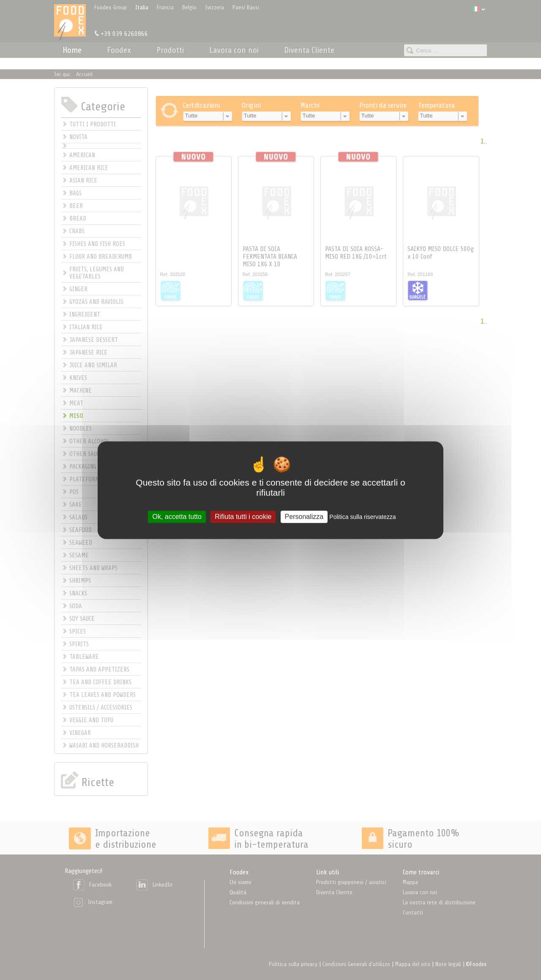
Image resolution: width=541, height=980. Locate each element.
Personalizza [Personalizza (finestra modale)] (304, 517)
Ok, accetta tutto (177, 517)
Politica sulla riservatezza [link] (362, 517)
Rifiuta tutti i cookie (243, 517)
